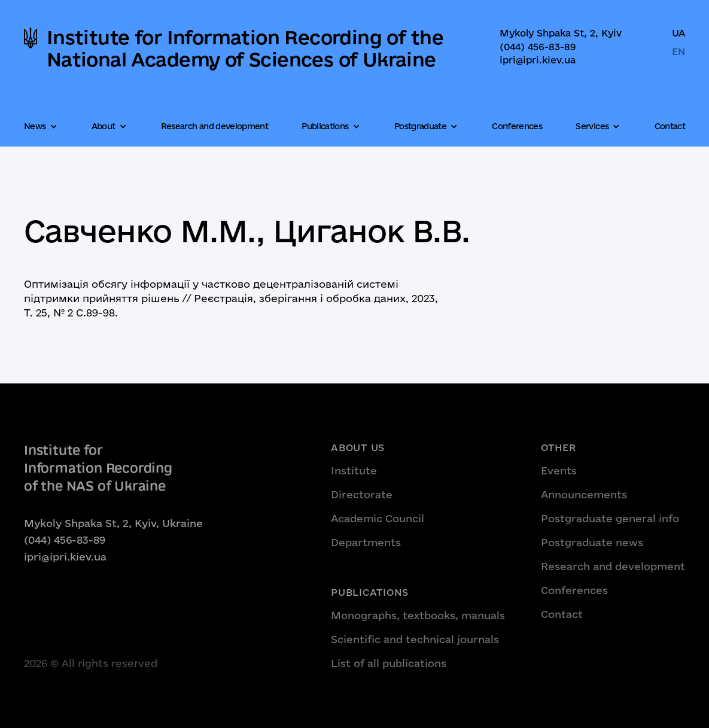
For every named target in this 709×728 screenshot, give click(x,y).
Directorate (362, 494)
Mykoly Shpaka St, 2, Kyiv (561, 33)
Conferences (517, 126)
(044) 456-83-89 (538, 47)
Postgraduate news (592, 542)
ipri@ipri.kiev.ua (538, 60)
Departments (366, 542)
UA (678, 33)
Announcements (584, 494)
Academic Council (378, 518)
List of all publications (389, 663)
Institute (354, 470)
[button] (42, 127)
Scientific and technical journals (415, 639)
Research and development (214, 126)
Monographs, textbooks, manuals (418, 615)
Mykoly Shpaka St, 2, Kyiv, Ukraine (113, 523)
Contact (670, 126)
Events (559, 470)
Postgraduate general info (610, 518)
